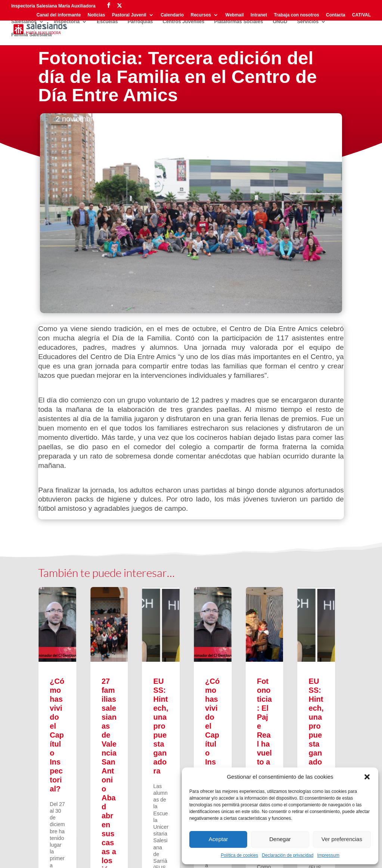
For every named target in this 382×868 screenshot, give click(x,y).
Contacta (336, 15)
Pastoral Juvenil (129, 15)
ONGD (280, 22)
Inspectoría (67, 22)
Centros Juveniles (184, 22)
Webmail (235, 15)
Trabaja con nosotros (296, 15)
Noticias (97, 15)
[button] (367, 777)
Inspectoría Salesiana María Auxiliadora (53, 6)
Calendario (172, 15)
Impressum (328, 855)
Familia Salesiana (31, 35)
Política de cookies (239, 855)
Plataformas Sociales (239, 22)
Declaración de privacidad (288, 855)
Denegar (280, 839)
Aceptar (218, 839)
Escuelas (107, 22)
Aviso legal (83, 856)
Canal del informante (59, 15)
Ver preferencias (342, 839)
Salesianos (24, 22)
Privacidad (51, 856)
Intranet (259, 15)
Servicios (308, 22)
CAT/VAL (361, 15)
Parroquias (140, 22)
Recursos (201, 15)
